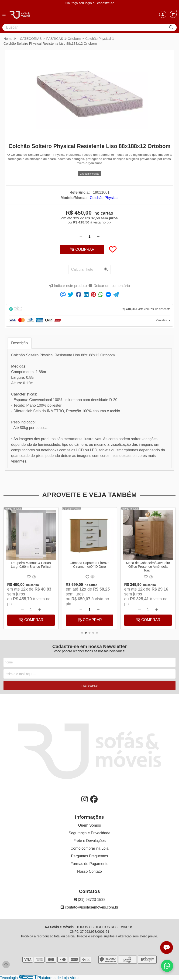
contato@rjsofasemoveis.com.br (89, 907)
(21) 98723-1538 (90, 900)
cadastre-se (106, 3)
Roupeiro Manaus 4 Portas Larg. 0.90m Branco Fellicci (31, 564)
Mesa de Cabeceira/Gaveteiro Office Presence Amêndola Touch (148, 566)
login (89, 3)
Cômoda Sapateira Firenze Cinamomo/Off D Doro (89, 564)
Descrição (19, 343)
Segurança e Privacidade (90, 833)
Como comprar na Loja (90, 848)
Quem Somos (89, 825)
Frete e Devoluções (90, 841)
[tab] (89, 310)
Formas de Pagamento (90, 864)
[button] (82, 633)
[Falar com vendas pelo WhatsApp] (167, 966)
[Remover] (81, 237)
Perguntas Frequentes (89, 856)
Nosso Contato (89, 871)
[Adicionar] (98, 237)
